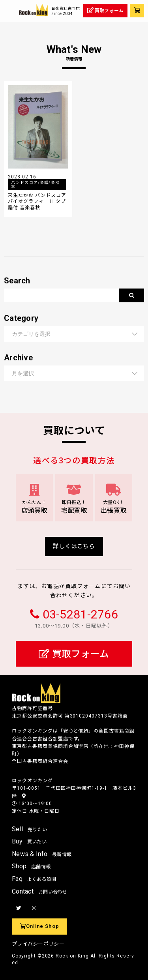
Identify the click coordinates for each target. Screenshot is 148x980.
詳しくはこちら (74, 546)
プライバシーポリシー (38, 944)
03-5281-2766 (80, 614)
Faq (34, 879)
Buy (29, 841)
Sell (29, 829)
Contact (40, 891)
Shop (31, 866)
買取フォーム (74, 654)
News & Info (42, 854)
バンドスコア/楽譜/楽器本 (35, 185)
